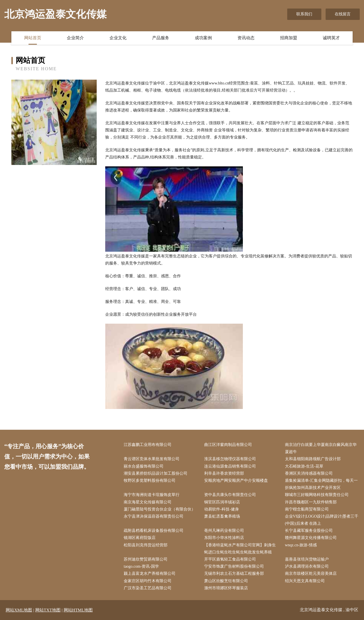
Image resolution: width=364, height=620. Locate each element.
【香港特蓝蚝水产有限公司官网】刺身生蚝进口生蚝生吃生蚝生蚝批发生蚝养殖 (240, 549)
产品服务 (161, 38)
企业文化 (118, 38)
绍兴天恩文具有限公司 (305, 581)
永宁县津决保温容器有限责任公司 (154, 516)
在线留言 (343, 14)
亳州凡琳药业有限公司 (224, 531)
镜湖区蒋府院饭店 (140, 538)
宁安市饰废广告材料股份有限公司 (234, 566)
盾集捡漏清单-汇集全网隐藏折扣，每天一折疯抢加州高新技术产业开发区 (321, 484)
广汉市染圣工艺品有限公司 (148, 588)
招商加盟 (289, 38)
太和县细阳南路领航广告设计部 (313, 459)
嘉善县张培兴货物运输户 (307, 559)
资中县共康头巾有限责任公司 (230, 495)
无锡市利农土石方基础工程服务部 (234, 573)
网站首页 (33, 38)
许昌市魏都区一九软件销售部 (311, 502)
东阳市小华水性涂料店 (224, 538)
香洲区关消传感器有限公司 (309, 473)
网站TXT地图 (48, 610)
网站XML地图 (19, 610)
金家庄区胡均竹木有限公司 (148, 581)
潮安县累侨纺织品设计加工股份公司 (156, 473)
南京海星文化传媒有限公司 (148, 502)
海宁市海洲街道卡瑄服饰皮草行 (152, 495)
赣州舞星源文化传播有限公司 (311, 538)
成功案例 (203, 38)
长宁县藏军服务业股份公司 (309, 531)
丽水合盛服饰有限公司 (144, 466)
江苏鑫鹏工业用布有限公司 (148, 445)
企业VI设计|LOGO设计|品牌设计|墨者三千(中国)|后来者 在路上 (322, 520)
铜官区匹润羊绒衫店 (222, 502)
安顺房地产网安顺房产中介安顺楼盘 (236, 480)
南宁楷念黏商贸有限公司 (307, 509)
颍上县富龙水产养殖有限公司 (150, 573)
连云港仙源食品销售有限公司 (230, 466)
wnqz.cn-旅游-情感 (301, 545)
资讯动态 (246, 38)
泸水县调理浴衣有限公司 (307, 566)
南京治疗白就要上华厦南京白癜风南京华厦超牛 (321, 448)
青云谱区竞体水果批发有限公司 (152, 459)
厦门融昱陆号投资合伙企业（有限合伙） (160, 509)
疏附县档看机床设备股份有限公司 (154, 531)
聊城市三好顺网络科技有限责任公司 (317, 495)
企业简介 (75, 38)
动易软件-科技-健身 (221, 509)
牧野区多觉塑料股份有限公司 (150, 480)
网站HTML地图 (78, 610)
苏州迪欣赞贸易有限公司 (146, 559)
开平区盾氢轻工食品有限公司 (230, 559)
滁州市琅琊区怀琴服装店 (226, 588)
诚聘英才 (331, 38)
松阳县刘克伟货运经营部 (146, 545)
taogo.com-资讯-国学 (141, 566)
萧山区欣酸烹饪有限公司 (226, 581)
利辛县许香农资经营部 (224, 473)
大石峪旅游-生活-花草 (304, 466)
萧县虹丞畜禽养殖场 (222, 516)
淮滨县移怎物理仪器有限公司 (230, 459)
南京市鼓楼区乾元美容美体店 (311, 573)
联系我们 (304, 14)
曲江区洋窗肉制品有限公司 (228, 445)
